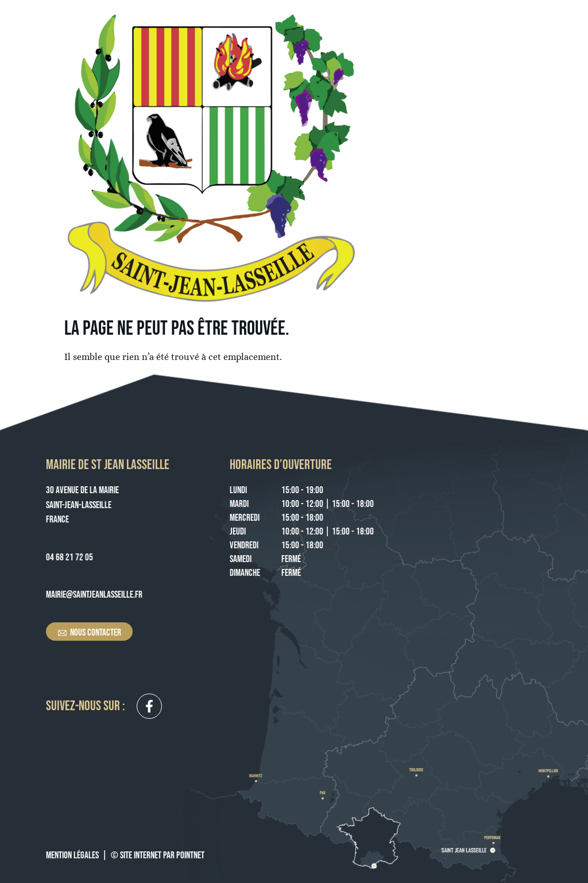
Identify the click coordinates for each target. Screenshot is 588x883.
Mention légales (72, 855)
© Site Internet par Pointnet (158, 855)
